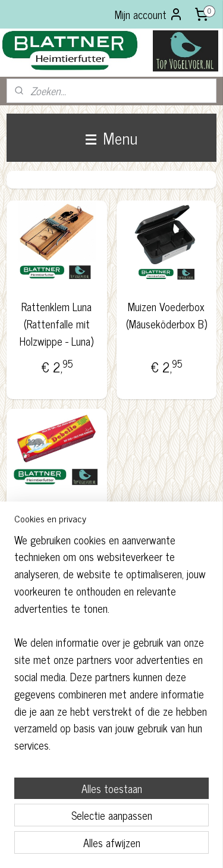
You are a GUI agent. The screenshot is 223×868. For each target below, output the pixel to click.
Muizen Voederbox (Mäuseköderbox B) (167, 315)
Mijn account (149, 14)
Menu (111, 137)
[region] (111, 647)
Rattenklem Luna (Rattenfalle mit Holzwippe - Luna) (56, 324)
